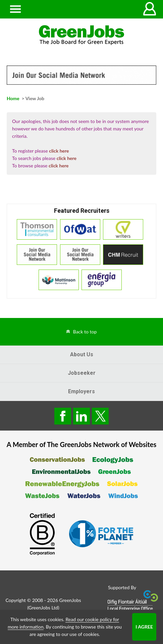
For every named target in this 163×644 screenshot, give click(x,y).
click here (59, 151)
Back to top (85, 332)
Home (13, 98)
